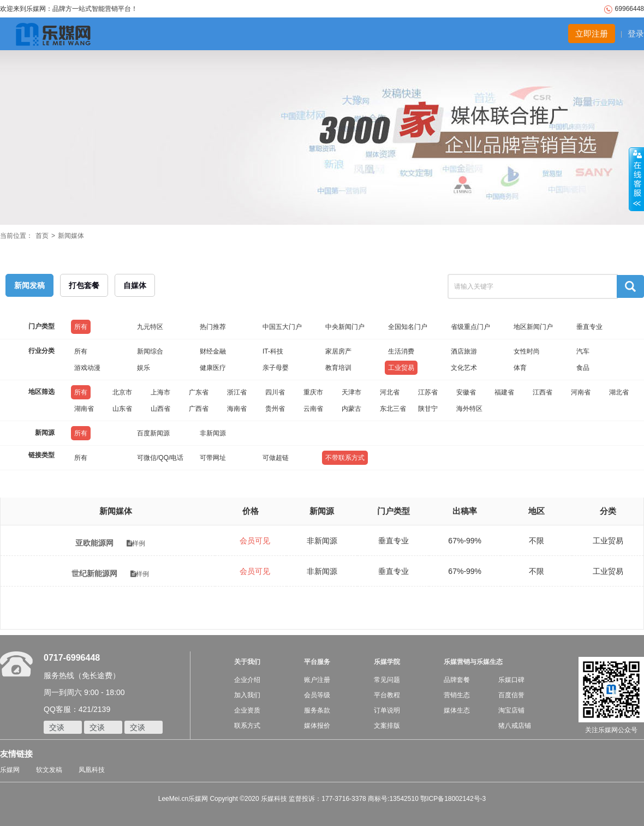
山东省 (122, 409)
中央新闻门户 (345, 327)
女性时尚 (527, 351)
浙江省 (237, 392)
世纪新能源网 (96, 573)
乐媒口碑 (511, 680)
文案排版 (387, 726)
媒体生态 (457, 710)
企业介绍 (247, 680)
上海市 (160, 392)
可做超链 (276, 458)
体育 (520, 368)
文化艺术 (464, 368)
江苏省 (428, 392)
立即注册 (592, 34)
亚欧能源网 (94, 543)
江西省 (542, 392)
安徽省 (466, 392)
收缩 (636, 179)
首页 (42, 236)
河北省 (390, 392)
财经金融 (213, 351)
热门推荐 (213, 327)
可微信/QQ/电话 (160, 458)
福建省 (504, 392)
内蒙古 (351, 409)
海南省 (237, 409)
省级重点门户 (470, 327)
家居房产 (338, 351)
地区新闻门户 (533, 327)
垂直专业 (589, 327)
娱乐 (144, 368)
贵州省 (275, 409)
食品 (583, 368)
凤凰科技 (92, 770)
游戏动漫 (87, 368)
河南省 (581, 392)
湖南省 (84, 409)
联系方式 (247, 726)
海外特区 (469, 409)
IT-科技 (273, 351)
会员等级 (317, 695)
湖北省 (619, 392)
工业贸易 (401, 368)
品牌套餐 (457, 680)
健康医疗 (213, 368)
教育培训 (338, 368)
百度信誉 (511, 695)
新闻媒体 (71, 236)
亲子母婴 (276, 368)
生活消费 (401, 351)
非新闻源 (213, 433)
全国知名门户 (408, 327)
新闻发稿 (29, 285)
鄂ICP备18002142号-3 (453, 799)
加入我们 (247, 695)
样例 (136, 543)
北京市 (122, 392)
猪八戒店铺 (515, 726)
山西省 (160, 409)
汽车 (583, 351)
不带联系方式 (345, 458)
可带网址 (213, 458)
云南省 (313, 409)
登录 (636, 34)
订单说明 (387, 710)
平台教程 (387, 695)
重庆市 (313, 392)
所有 (81, 327)
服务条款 (317, 710)
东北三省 (393, 409)
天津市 (351, 392)
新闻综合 (150, 351)
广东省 (199, 392)
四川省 (275, 392)
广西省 (199, 409)
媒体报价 (317, 726)
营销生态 (457, 695)
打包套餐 (84, 285)
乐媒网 (10, 770)
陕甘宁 (428, 409)
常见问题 (387, 680)
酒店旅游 (464, 351)
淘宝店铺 (511, 710)
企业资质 (247, 710)
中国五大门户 (282, 327)
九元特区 (150, 327)
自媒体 (135, 285)
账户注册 (317, 680)
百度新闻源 (153, 433)
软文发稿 (49, 770)
